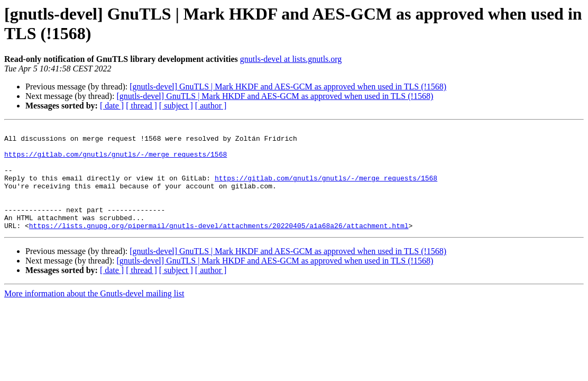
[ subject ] (176, 106)
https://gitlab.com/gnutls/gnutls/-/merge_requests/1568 (116, 160)
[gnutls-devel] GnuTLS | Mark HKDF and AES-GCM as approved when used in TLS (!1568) (288, 87)
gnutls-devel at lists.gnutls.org (291, 59)
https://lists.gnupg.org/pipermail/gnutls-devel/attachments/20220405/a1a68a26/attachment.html (219, 246)
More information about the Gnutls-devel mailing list (94, 314)
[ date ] (112, 106)
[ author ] (211, 106)
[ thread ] (141, 106)
